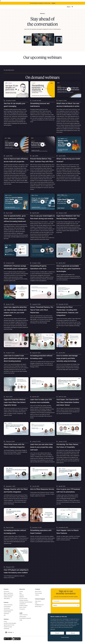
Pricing (21, 591)
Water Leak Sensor (8, 593)
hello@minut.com (39, 605)
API (5, 615)
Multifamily (6, 628)
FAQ (36, 603)
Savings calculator (24, 600)
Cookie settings (65, 637)
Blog (21, 593)
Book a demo (38, 606)
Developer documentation (26, 602)
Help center (38, 601)
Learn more (53, 629)
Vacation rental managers (10, 623)
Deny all (57, 633)
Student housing (8, 627)
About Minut (38, 591)
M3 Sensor (6, 591)
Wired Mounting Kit (9, 595)
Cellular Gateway (8, 597)
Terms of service (24, 615)
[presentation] (63, 611)
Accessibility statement (25, 618)
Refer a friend (23, 607)
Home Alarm (7, 608)
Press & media (38, 593)
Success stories (23, 598)
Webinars (22, 597)
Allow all (73, 633)
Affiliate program (24, 606)
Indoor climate (7, 612)
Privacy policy (23, 616)
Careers (37, 595)
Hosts (5, 621)
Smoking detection (8, 610)
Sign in (69, 7)
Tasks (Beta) (7, 598)
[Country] (65, 605)
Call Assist (6, 613)
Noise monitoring (8, 605)
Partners (22, 595)
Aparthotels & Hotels (9, 625)
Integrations (22, 604)
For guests (22, 609)
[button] (72, 7)
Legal (21, 613)
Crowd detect (7, 606)
